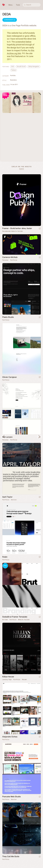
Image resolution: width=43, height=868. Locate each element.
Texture (14, 70)
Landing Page (7, 680)
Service (14, 500)
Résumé (24, 680)
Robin (5, 557)
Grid (12, 66)
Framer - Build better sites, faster (17, 228)
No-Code (5, 620)
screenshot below (23, 42)
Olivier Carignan (10, 377)
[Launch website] (40, 257)
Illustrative (13, 80)
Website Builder (24, 620)
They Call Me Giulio (11, 856)
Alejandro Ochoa (10, 737)
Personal (5, 260)
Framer (5, 237)
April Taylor (7, 497)
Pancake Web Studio (11, 797)
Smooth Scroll (21, 66)
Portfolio (13, 76)
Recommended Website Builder (13, 231)
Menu (10, 5)
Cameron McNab (10, 257)
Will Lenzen (7, 437)
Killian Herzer (8, 677)
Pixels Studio (8, 317)
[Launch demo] (40, 617)
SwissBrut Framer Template (15, 617)
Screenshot (10, 20)
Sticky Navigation (34, 66)
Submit (21, 169)
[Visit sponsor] (40, 229)
